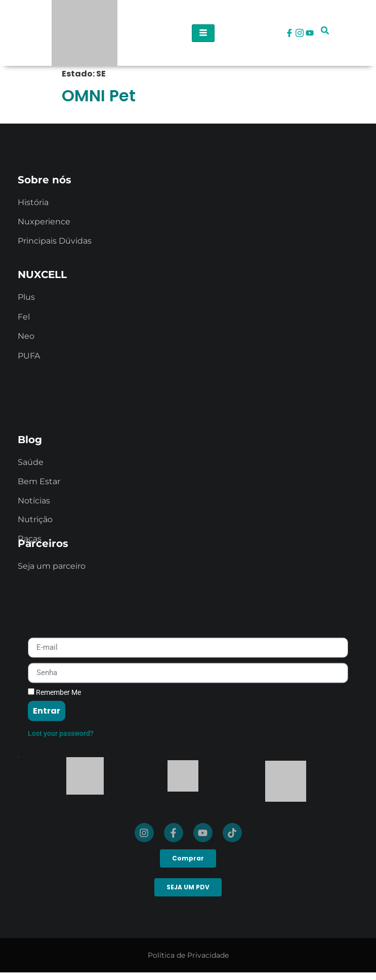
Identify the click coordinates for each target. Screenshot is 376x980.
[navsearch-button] (325, 33)
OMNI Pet (99, 95)
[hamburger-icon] (203, 33)
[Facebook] (289, 33)
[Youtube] (310, 33)
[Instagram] (300, 33)
